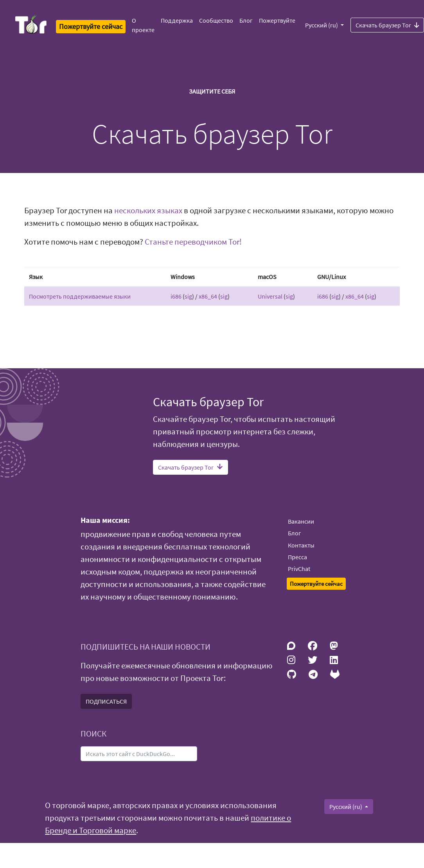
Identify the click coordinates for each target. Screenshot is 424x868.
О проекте (143, 25)
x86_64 (208, 296)
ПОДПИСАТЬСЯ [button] (106, 701)
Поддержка (177, 20)
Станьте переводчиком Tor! (193, 242)
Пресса (297, 557)
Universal (270, 296)
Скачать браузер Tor (190, 467)
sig (188, 296)
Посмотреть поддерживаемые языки (80, 296)
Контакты (301, 545)
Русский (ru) (322, 25)
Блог (246, 20)
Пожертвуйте (277, 20)
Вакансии (301, 521)
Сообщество (216, 20)
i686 (176, 296)
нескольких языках (148, 211)
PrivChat (299, 569)
